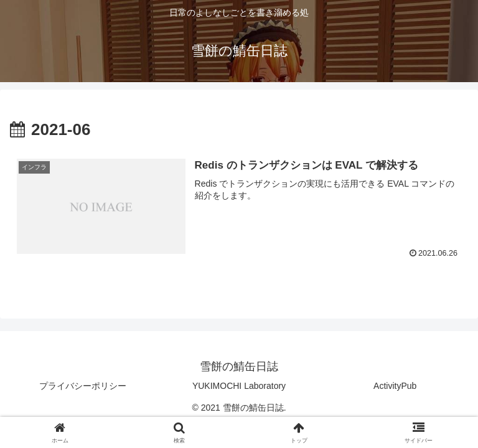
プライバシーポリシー (83, 386)
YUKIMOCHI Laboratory (239, 386)
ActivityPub (395, 386)
